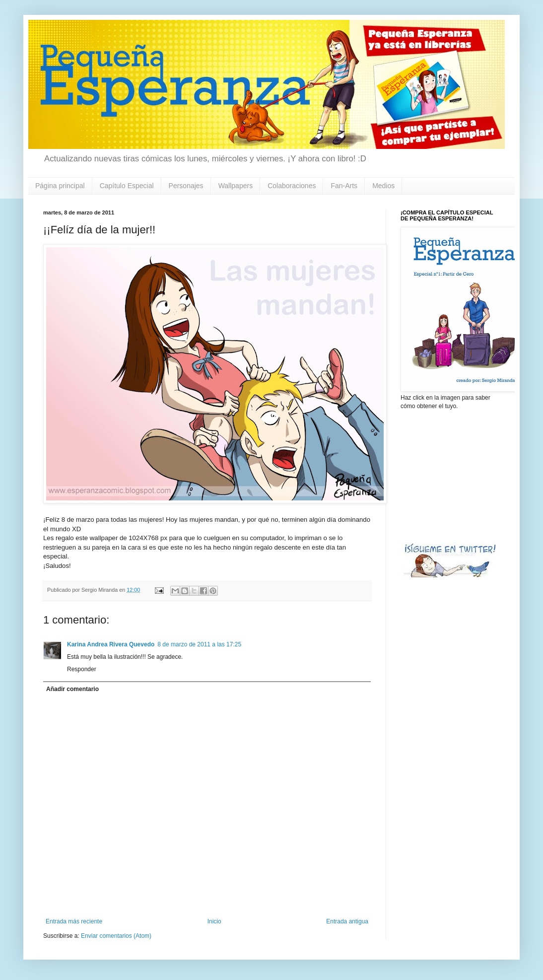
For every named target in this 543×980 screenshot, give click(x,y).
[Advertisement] (450, 475)
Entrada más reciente (74, 921)
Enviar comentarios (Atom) (116, 936)
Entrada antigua (347, 921)
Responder (82, 669)
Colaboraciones (292, 186)
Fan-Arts (344, 186)
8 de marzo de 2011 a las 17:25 (199, 644)
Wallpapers (236, 186)
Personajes (186, 186)
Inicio (214, 921)
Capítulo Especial (127, 186)
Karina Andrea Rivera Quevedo (111, 644)
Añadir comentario (72, 689)
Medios (383, 186)
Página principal (60, 186)
